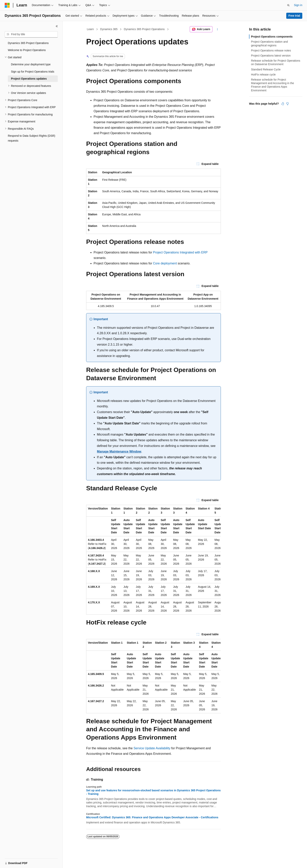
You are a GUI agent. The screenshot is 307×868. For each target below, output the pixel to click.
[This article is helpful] (283, 104)
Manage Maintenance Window (119, 452)
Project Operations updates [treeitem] (29, 79)
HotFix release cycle (263, 75)
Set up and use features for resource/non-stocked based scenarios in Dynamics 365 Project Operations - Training (153, 792)
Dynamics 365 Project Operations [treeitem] (28, 43)
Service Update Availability (152, 748)
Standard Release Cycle (266, 69)
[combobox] (31, 34)
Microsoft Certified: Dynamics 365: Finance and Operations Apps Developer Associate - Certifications (152, 817)
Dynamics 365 (109, 29)
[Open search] (288, 5)
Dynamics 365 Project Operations (144, 29)
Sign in (298, 5)
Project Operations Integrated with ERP (180, 252)
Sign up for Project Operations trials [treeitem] (33, 72)
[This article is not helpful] (287, 104)
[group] (153, 560)
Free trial (294, 16)
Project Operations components (272, 37)
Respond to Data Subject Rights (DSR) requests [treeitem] (32, 138)
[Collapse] (57, 26)
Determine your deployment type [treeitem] (31, 64)
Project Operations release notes (271, 50)
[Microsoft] (7, 5)
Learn (90, 29)
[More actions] (217, 29)
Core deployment (165, 263)
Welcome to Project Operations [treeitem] (27, 50)
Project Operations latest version (271, 56)
